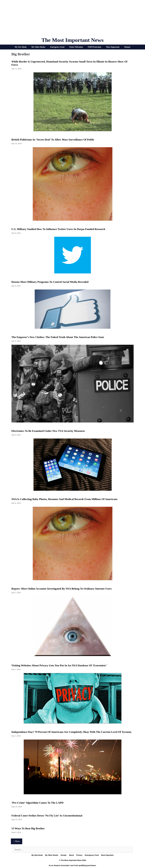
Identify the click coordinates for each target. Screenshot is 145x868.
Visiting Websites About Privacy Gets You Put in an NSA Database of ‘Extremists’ (59, 665)
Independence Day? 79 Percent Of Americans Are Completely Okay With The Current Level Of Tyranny (72, 732)
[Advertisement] (73, 20)
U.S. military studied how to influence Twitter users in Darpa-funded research (58, 229)
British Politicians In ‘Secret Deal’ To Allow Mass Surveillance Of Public (53, 140)
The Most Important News (72, 40)
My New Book (21, 47)
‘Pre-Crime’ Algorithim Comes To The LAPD (38, 803)
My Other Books (38, 47)
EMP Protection (94, 47)
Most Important (113, 47)
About (71, 855)
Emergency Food (57, 47)
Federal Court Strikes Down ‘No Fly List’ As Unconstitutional (47, 816)
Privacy (79, 855)
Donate (127, 47)
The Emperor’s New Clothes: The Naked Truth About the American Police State (58, 337)
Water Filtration (76, 47)
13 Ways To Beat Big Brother (28, 828)
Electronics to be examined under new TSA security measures (48, 431)
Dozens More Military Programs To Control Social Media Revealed (50, 282)
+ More (17, 841)
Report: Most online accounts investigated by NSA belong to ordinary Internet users (62, 589)
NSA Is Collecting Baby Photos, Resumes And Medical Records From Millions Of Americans (64, 499)
